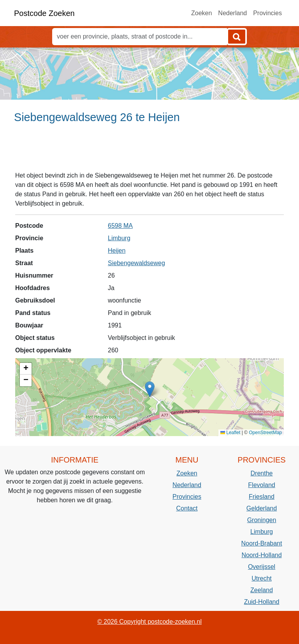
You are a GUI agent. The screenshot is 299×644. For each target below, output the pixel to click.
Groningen (262, 520)
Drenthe (262, 473)
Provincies (267, 13)
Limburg (119, 238)
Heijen (117, 251)
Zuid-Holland (262, 602)
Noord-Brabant (262, 543)
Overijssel (262, 567)
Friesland (262, 497)
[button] (150, 389)
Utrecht (262, 578)
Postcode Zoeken (44, 13)
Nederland (232, 13)
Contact (187, 508)
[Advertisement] (149, 151)
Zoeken (201, 13)
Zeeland (262, 590)
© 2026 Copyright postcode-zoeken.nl (149, 622)
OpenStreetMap (265, 433)
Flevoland (261, 485)
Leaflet (230, 433)
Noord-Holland (261, 555)
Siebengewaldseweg (136, 263)
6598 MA (120, 226)
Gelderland (262, 508)
